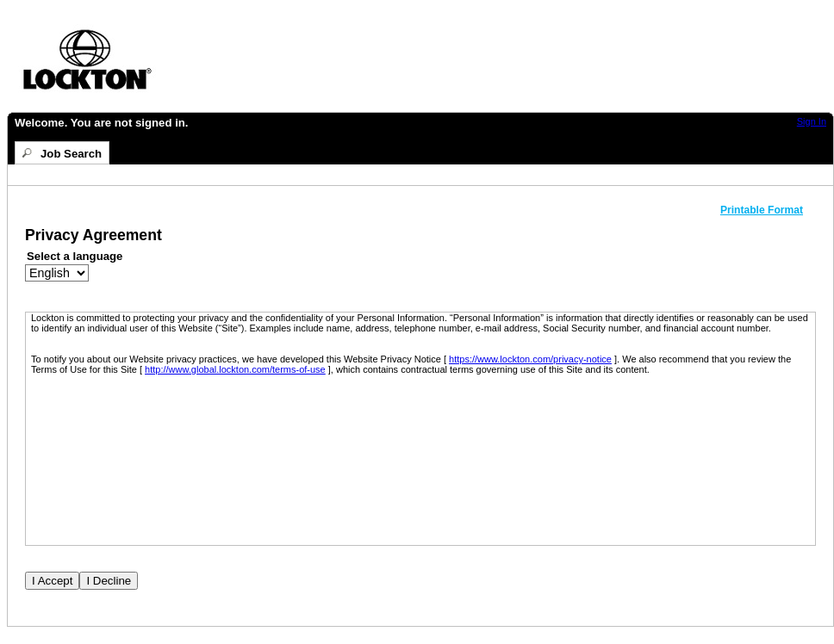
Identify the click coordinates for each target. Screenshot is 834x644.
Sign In (812, 121)
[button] (768, 210)
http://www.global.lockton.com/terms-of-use (235, 369)
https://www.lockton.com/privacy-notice (530, 359)
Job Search (71, 154)
